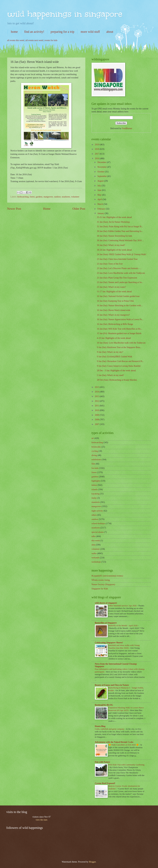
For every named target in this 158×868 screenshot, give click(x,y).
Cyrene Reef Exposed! (105, 783)
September (102, 176)
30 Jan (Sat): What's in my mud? (111, 245)
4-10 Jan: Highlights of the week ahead (114, 338)
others (94, 515)
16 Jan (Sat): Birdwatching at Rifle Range (115, 324)
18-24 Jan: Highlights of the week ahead (114, 250)
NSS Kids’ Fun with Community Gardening (126, 765)
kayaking (96, 494)
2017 (97, 154)
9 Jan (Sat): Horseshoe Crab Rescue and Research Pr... (120, 361)
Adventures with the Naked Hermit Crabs (114, 742)
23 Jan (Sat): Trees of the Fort (110, 264)
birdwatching (23, 197)
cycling (95, 451)
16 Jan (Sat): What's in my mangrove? (113, 315)
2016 (97, 159)
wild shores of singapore (106, 603)
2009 (97, 415)
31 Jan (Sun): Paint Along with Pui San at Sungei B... (120, 227)
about (110, 32)
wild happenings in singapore (65, 14)
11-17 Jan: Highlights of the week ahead (114, 292)
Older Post (79, 209)
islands (95, 489)
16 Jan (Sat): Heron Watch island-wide (114, 310)
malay (94, 498)
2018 (97, 149)
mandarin (96, 502)
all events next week (34, 40)
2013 (97, 396)
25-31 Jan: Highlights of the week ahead (114, 217)
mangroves (48, 197)
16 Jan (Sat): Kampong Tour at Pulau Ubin (115, 301)
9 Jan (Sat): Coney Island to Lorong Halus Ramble (119, 366)
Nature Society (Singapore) (103, 584)
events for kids (51, 40)
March (100, 204)
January (101, 213)
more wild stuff (90, 32)
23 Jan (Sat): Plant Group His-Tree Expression (117, 278)
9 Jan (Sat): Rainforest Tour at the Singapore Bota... (119, 347)
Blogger (92, 862)
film (93, 464)
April (100, 199)
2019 (97, 145)
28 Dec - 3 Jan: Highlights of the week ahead (116, 371)
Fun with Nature (103, 762)
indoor (94, 485)
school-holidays (98, 523)
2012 (97, 401)
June (100, 190)
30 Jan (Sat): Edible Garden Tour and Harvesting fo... (120, 231)
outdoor (57, 197)
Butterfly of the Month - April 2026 (123, 625)
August (101, 181)
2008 (97, 420)
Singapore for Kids (100, 589)
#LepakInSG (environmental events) (107, 576)
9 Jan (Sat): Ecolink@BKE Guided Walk (115, 357)
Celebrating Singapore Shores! (109, 643)
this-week (96, 541)
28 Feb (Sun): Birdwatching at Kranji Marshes (117, 380)
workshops (96, 562)
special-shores (98, 532)
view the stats (41, 820)
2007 (97, 424)
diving (94, 455)
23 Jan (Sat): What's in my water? (111, 287)
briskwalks (96, 447)
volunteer (75, 197)
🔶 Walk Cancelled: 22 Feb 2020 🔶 (124, 745)
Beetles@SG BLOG (104, 705)
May (100, 195)
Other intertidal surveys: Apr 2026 (123, 606)
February (102, 209)
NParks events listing (101, 580)
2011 (97, 406)
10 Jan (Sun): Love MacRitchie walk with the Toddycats (121, 343)
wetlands (95, 558)
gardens (39, 197)
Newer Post (14, 209)
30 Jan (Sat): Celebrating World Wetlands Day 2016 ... (120, 240)
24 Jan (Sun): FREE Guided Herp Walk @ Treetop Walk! (122, 254)
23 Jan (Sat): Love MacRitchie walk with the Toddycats (121, 273)
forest (32, 197)
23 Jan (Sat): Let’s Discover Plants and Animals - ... (119, 268)
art (93, 438)
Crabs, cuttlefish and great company (110, 729)
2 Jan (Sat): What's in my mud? (110, 375)
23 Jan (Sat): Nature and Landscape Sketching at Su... (120, 282)
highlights (96, 481)
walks (94, 553)
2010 (97, 410)
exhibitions (96, 460)
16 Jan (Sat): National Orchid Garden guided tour (118, 296)
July (99, 186)
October (101, 172)
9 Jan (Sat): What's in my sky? (110, 352)
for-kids (95, 468)
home (14, 32)
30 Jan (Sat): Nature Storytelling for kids (114, 236)
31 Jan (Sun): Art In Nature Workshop (113, 222)
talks (94, 536)
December (102, 162)
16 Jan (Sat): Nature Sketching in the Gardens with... (120, 306)
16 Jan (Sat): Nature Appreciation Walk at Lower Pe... (120, 319)
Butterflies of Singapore (106, 623)
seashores (66, 197)
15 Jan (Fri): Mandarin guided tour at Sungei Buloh (119, 333)
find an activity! (34, 32)
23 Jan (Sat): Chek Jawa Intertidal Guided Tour (117, 259)
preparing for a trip (63, 32)
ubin (94, 545)
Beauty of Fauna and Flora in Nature (112, 685)
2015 (97, 387)
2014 (97, 392)
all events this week (16, 40)
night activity (97, 511)
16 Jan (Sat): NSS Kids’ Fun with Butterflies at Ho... (120, 329)
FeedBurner (127, 128)
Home (47, 209)
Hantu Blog (100, 726)
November (102, 167)
